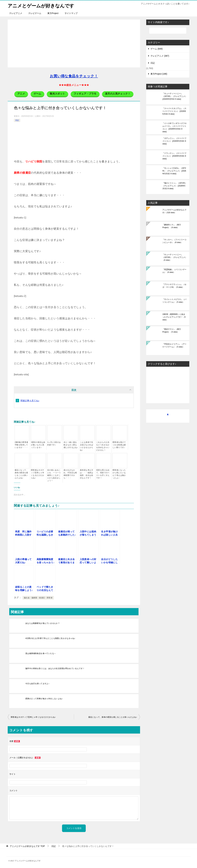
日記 (17, 120)
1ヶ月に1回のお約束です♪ (54, 443)
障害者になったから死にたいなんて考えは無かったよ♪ (119, 474)
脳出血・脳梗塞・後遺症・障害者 (38, 598)
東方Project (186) (159, 74)
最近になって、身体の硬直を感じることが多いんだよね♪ (21, 474)
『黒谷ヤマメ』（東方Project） (172, 330)
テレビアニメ (16, 13)
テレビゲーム (35, 13)
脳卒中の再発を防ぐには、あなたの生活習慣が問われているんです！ (55, 668)
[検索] (168, 30)
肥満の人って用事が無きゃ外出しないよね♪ (44, 698)
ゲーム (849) (157, 49)
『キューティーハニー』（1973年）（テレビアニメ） (175, 96)
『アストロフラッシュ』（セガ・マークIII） (174, 286)
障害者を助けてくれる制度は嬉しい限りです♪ (119, 445)
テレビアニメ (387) (160, 56)
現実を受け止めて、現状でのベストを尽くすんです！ (103, 474)
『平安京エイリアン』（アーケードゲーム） (174, 345)
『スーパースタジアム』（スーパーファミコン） (174, 111)
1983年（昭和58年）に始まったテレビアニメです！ (174, 317)
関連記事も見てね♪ (30, 400)
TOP (27, 846)
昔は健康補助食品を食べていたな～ (41, 653)
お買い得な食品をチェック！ (74, 76)
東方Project (53, 13)
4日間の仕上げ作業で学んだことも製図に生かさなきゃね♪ (50, 638)
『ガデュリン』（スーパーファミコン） (174, 141)
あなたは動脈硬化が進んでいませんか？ (43, 623)
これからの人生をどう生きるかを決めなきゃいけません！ (103, 446)
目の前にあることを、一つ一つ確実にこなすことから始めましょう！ (54, 475)
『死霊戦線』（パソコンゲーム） (174, 271)
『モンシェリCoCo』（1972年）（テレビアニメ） (174, 171)
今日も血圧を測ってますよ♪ (37, 683)
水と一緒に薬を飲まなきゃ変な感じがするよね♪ (71, 445)
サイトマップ (71, 13)
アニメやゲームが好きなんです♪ (174, 211)
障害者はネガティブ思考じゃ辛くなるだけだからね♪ (38, 474)
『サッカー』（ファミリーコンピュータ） (174, 241)
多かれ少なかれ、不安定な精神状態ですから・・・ (70, 474)
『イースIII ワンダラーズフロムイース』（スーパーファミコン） (174, 127)
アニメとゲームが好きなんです (41, 5)
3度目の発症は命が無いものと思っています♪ (38, 445)
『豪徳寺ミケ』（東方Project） (172, 226)
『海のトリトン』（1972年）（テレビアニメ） (175, 186)
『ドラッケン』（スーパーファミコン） (174, 156)
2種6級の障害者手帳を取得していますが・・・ (21, 445)
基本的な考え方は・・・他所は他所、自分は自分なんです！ (87, 474)
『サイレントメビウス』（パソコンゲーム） (174, 301)
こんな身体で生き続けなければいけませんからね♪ (87, 446)
